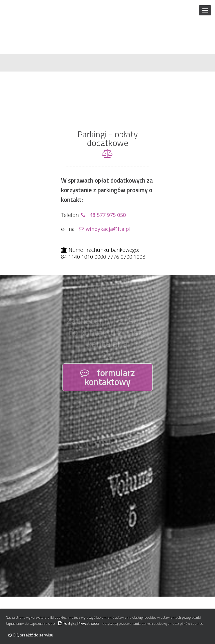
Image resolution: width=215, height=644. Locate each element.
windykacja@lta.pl (105, 194)
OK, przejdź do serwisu (31, 635)
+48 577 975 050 (103, 180)
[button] (205, 10)
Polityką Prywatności (79, 623)
